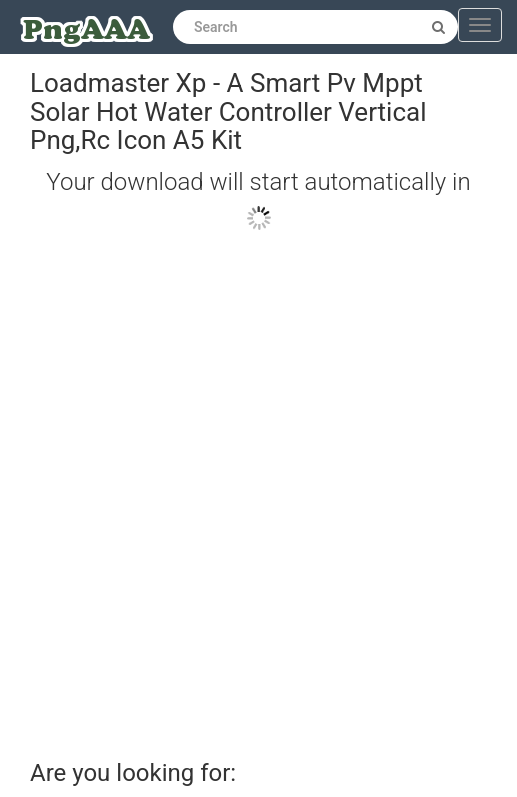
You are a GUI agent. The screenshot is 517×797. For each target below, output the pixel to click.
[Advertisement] (243, 486)
